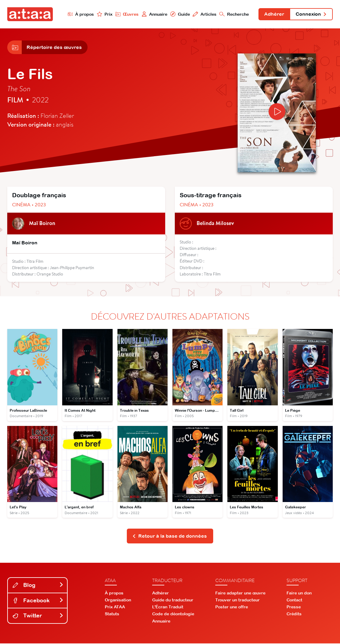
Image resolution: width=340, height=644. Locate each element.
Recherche (234, 14)
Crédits (294, 614)
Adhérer (274, 14)
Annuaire (154, 14)
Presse (294, 607)
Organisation (118, 601)
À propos (80, 14)
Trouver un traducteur (237, 601)
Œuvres (126, 14)
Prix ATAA (115, 607)
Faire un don (299, 594)
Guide (179, 14)
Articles (204, 14)
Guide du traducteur (173, 601)
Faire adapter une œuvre (240, 594)
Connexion (311, 14)
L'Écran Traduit (168, 607)
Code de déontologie (173, 614)
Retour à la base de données (170, 536)
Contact (294, 601)
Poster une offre (232, 607)
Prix (104, 14)
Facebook (38, 601)
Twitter (38, 616)
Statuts (112, 614)
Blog (38, 586)
